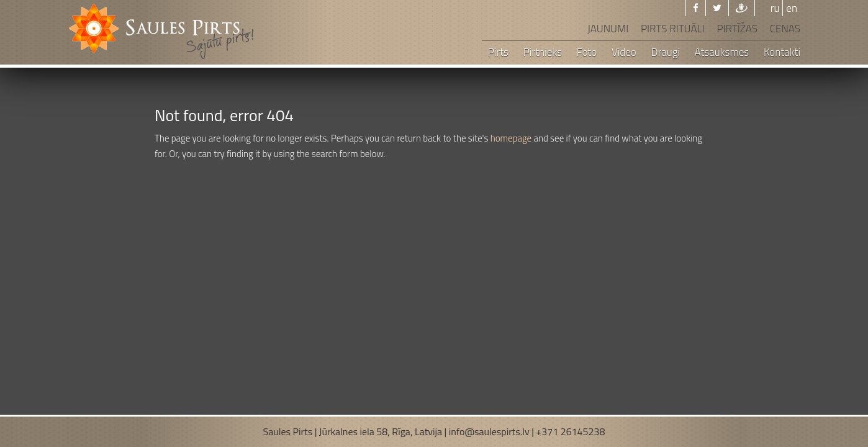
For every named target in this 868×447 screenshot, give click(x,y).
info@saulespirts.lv (489, 431)
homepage (511, 138)
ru (775, 8)
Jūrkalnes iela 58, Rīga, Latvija (381, 431)
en (792, 8)
